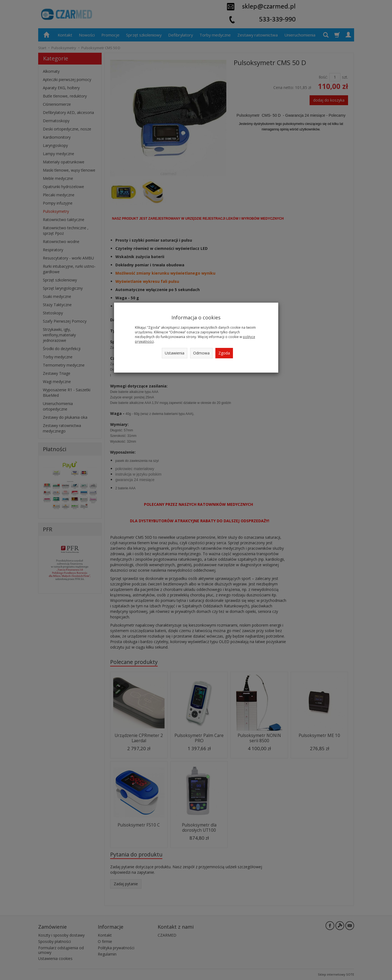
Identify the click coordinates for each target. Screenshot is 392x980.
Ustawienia (175, 353)
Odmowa (201, 353)
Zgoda (224, 353)
